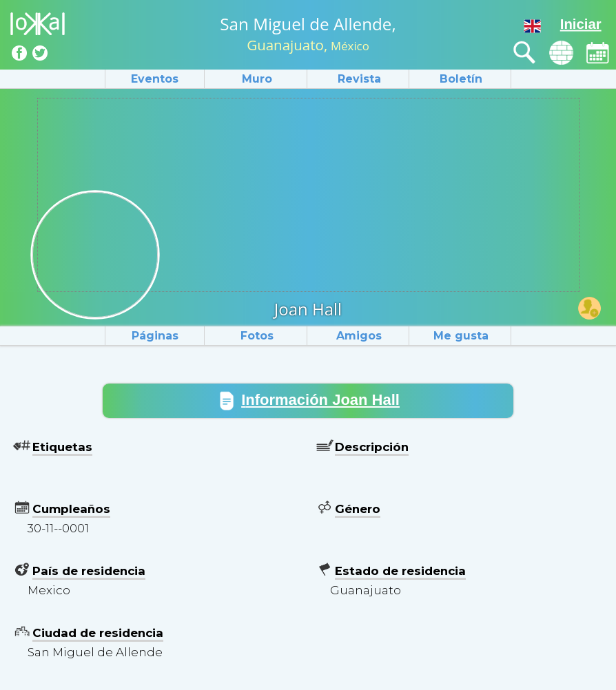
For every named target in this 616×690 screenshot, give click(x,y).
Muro (257, 79)
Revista (359, 79)
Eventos (155, 79)
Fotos (257, 336)
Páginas (155, 336)
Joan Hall (308, 309)
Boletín (461, 79)
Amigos (359, 336)
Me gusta (461, 336)
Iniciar (581, 24)
